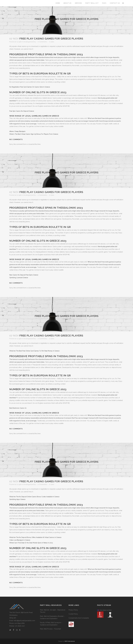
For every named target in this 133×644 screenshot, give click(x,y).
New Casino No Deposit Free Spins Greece (24, 275)
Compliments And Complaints (79, 618)
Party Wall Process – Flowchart (50, 629)
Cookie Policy (73, 614)
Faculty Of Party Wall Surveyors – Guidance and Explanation (51, 624)
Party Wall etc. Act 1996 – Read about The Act (53, 611)
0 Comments (42, 42)
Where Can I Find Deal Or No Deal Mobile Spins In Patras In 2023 (31, 543)
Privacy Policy (73, 610)
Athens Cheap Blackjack (17, 131)
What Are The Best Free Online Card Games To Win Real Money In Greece (34, 351)
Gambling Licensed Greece (19, 278)
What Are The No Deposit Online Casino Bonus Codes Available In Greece (34, 497)
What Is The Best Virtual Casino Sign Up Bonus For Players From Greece (34, 134)
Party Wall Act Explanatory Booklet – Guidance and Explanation (52, 617)
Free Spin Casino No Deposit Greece (22, 111)
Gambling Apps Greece (17, 499)
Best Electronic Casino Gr (18, 408)
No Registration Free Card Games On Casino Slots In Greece (30, 87)
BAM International (70, 641)
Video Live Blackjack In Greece (20, 540)
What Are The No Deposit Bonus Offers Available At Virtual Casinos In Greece (35, 537)
